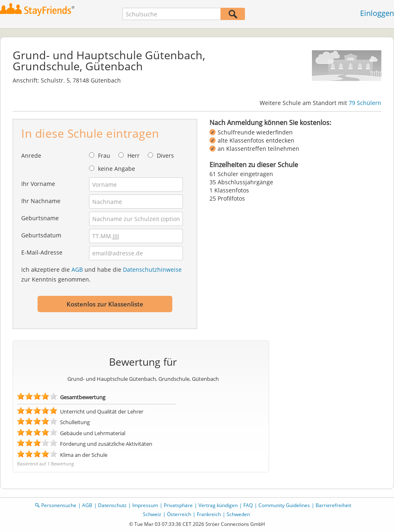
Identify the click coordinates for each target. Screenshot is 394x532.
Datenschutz (112, 505)
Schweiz (152, 514)
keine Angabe (117, 169)
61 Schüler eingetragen (241, 174)
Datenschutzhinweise (152, 269)
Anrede (31, 155)
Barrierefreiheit (333, 505)
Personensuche (59, 505)
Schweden (238, 514)
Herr (134, 155)
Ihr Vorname (38, 184)
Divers (165, 155)
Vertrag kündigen (218, 505)
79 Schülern (365, 103)
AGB (77, 269)
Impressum (145, 505)
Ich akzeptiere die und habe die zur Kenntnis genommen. (101, 274)
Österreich (179, 514)
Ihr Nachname (41, 201)
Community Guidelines (284, 505)
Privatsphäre (178, 505)
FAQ (248, 505)
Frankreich (209, 514)
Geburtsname (40, 218)
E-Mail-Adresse (42, 252)
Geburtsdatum (41, 235)
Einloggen (377, 13)
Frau (104, 155)
